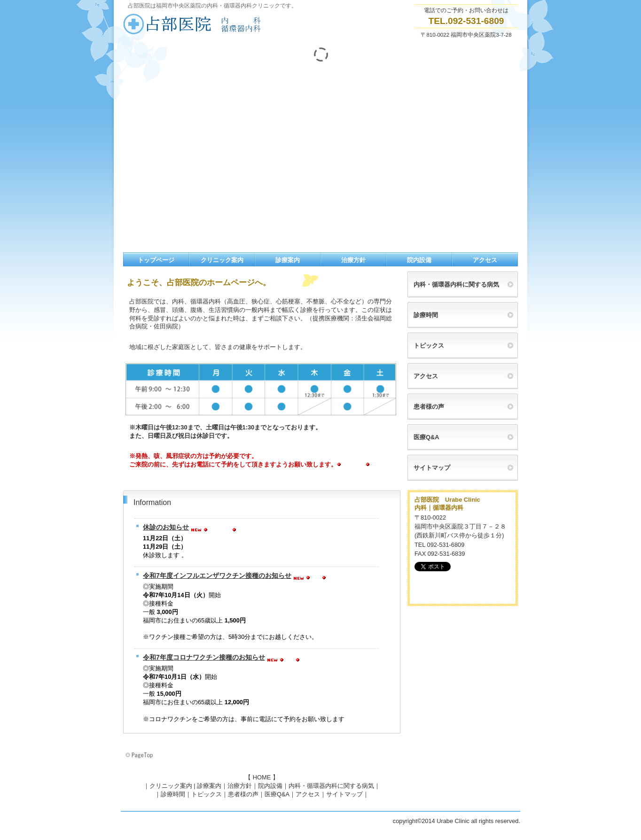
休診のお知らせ (166, 527)
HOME (262, 777)
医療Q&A (277, 794)
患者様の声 (243, 794)
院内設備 (270, 786)
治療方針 (240, 786)
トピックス (207, 794)
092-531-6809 (476, 21)
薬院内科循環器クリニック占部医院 (217, 24)
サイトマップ (344, 794)
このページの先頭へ (140, 755)
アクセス (308, 794)
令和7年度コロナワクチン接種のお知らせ (204, 657)
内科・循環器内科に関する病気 (331, 786)
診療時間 (173, 794)
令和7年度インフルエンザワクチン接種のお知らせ (217, 576)
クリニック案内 (171, 786)
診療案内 (209, 786)
